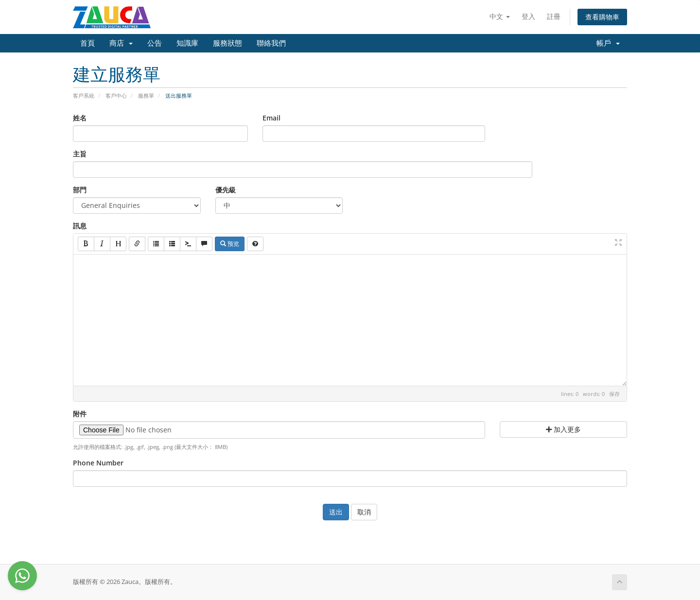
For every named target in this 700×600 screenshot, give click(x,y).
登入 (528, 16)
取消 (364, 512)
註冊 (554, 16)
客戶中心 (116, 95)
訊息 (80, 226)
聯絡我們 (271, 43)
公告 (155, 43)
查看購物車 (602, 17)
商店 (121, 43)
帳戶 (608, 43)
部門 (80, 190)
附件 (80, 414)
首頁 (87, 43)
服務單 (146, 95)
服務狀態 (227, 43)
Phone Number (98, 463)
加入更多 (563, 429)
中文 (500, 16)
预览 (230, 244)
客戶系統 (84, 95)
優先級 (226, 190)
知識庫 (187, 43)
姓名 (80, 118)
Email (271, 118)
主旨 (80, 154)
